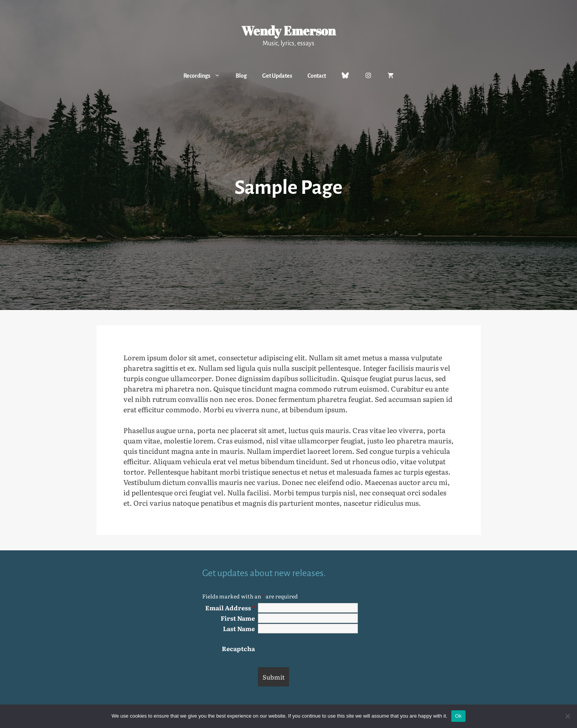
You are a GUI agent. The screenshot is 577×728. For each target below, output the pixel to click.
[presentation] (316, 648)
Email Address (230, 608)
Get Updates (277, 76)
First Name (238, 618)
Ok (458, 716)
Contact (317, 76)
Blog (241, 76)
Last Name (239, 628)
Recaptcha (238, 648)
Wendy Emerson (288, 31)
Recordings (206, 76)
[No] (567, 716)
